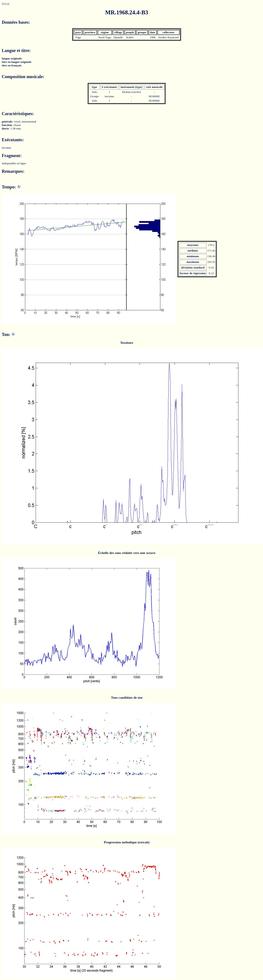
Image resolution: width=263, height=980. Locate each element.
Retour (6, 3)
